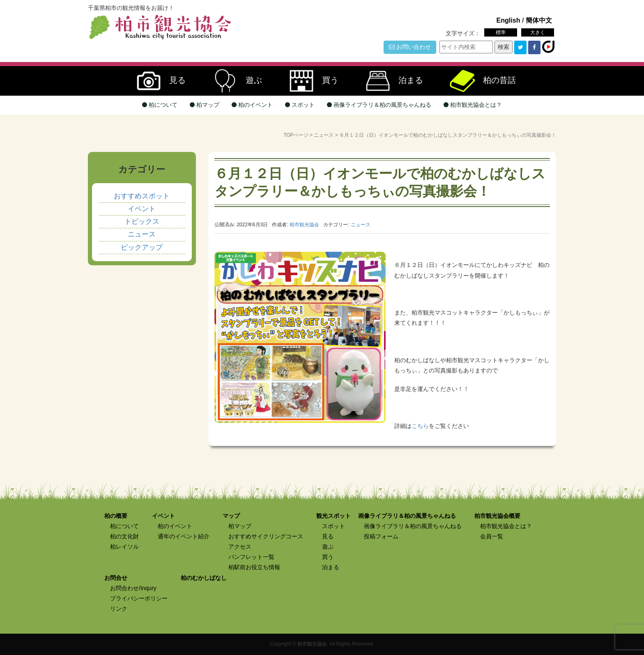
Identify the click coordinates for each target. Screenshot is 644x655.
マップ (231, 516)
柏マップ (205, 105)
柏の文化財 (124, 536)
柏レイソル (124, 547)
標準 (501, 32)
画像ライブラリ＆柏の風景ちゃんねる (379, 105)
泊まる (390, 81)
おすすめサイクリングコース (266, 536)
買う (310, 81)
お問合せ (116, 578)
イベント (142, 209)
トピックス (142, 222)
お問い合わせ (410, 47)
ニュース (324, 135)
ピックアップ (142, 247)
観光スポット (333, 516)
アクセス (240, 547)
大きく (538, 32)
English (508, 20)
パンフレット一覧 (251, 557)
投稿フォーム (381, 536)
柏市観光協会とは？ (473, 105)
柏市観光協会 (312, 644)
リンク (119, 609)
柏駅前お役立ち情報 (254, 567)
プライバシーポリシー (139, 598)
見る (157, 81)
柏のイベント (252, 105)
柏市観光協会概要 (497, 516)
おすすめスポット (142, 196)
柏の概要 (116, 516)
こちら (420, 426)
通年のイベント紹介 (184, 536)
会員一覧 (492, 536)
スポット (300, 105)
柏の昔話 (479, 81)
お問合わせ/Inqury (133, 588)
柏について (160, 105)
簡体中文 (539, 20)
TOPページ (296, 135)
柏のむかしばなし (204, 578)
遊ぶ (233, 81)
